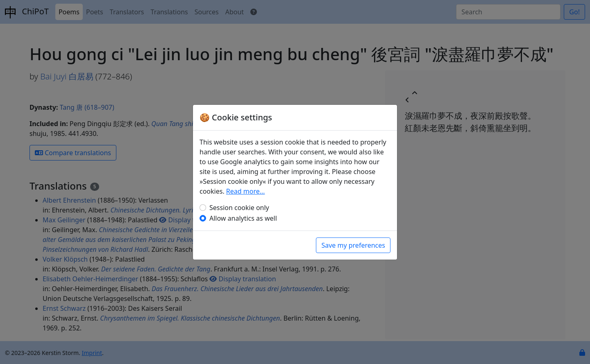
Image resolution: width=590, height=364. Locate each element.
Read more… (246, 191)
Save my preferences (353, 245)
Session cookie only (239, 208)
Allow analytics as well (243, 218)
